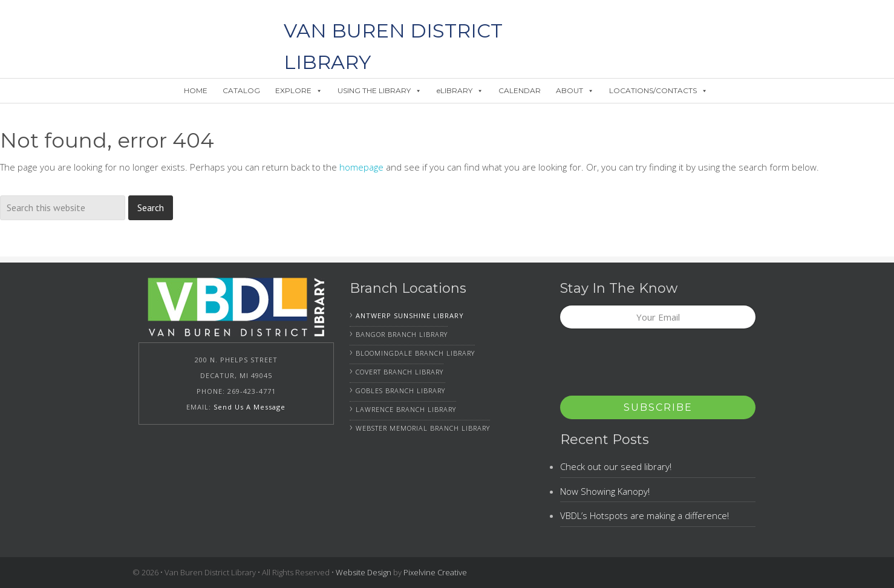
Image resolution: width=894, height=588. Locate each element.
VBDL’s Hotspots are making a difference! (644, 515)
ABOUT (575, 90)
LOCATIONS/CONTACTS (658, 90)
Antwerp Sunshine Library (410, 315)
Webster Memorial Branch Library (423, 428)
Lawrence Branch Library (406, 409)
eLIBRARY (460, 90)
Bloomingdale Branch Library (415, 353)
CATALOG (241, 90)
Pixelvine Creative (435, 572)
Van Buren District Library (190, 30)
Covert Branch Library (400, 372)
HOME (196, 90)
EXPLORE (299, 90)
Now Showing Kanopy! (605, 491)
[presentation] (652, 366)
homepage (361, 167)
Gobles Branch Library (400, 390)
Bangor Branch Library (402, 334)
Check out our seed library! (616, 466)
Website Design (364, 572)
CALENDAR (520, 90)
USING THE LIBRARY (380, 90)
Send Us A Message (250, 407)
